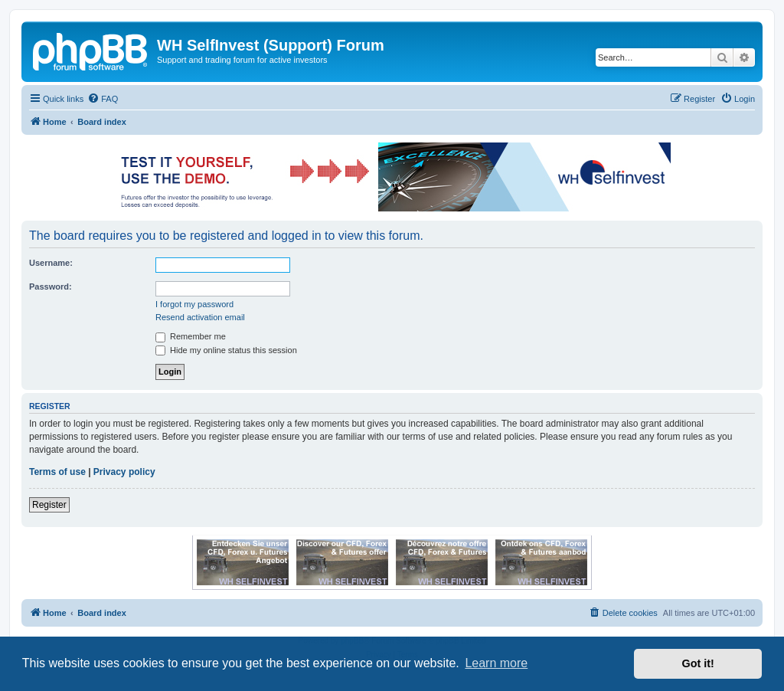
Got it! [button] (698, 663)
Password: (51, 287)
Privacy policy (124, 472)
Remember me (191, 336)
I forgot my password (194, 304)
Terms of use (57, 472)
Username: (51, 263)
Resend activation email (200, 317)
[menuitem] (103, 99)
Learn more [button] (496, 663)
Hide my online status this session (226, 350)
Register (49, 505)
